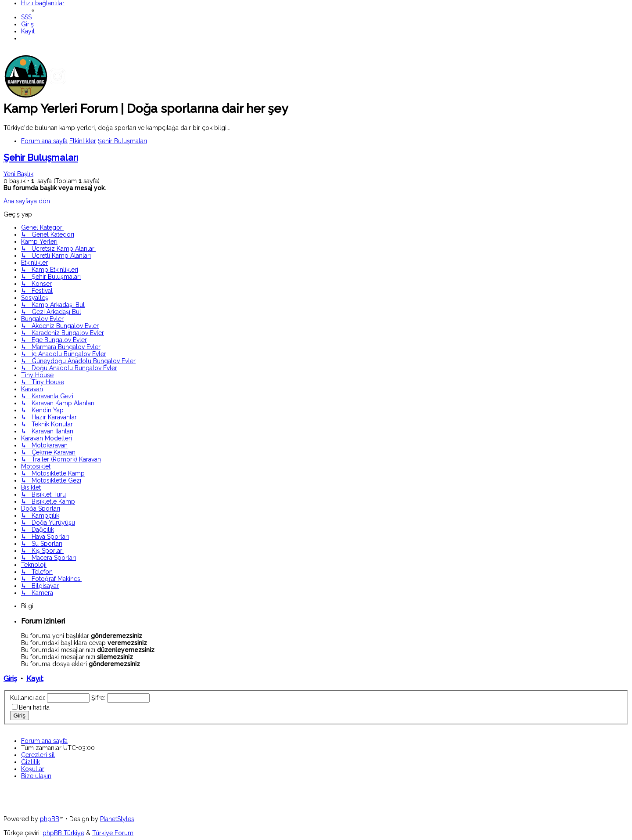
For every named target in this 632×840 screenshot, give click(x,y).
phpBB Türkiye (63, 833)
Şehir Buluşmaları (41, 157)
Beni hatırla (34, 707)
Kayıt (35, 679)
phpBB (50, 819)
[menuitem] (26, 17)
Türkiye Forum (113, 833)
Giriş (10, 679)
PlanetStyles (117, 819)
